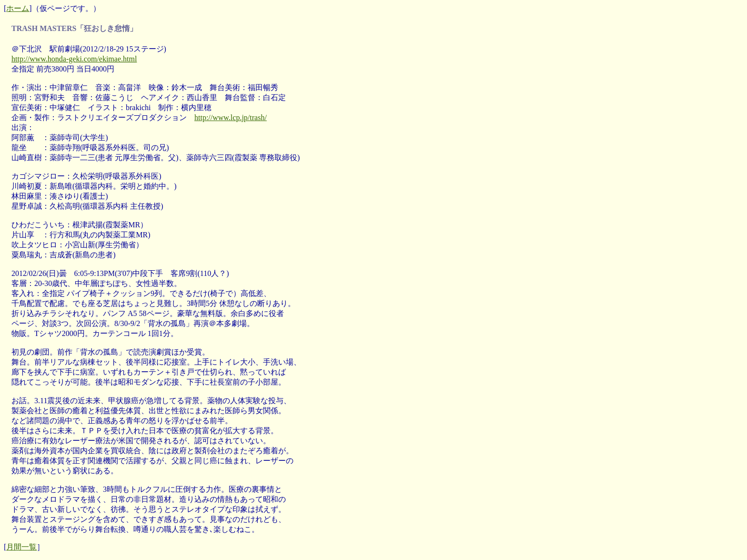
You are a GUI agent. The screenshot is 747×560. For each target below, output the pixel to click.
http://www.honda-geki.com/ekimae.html (74, 59)
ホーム (18, 8)
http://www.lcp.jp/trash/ (231, 117)
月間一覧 (21, 547)
